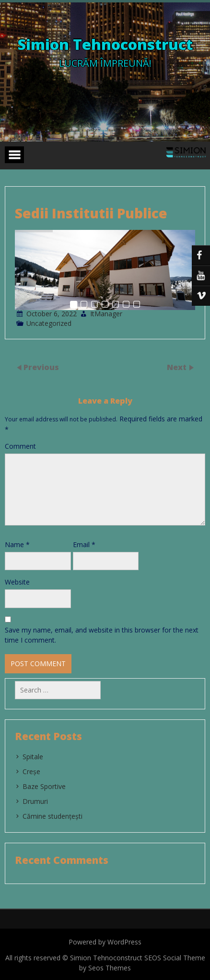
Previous (41, 367)
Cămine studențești (52, 816)
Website (17, 582)
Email (84, 544)
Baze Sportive (44, 786)
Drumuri (35, 801)
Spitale (33, 757)
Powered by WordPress (105, 942)
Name (17, 544)
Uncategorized (49, 323)
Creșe (31, 771)
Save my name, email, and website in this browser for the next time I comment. (102, 635)
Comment (20, 446)
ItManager (106, 314)
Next (178, 367)
